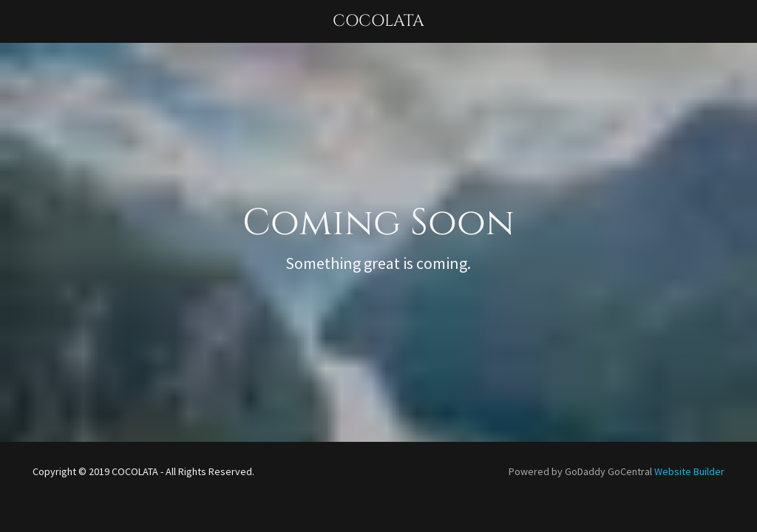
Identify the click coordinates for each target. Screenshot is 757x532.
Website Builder (689, 471)
